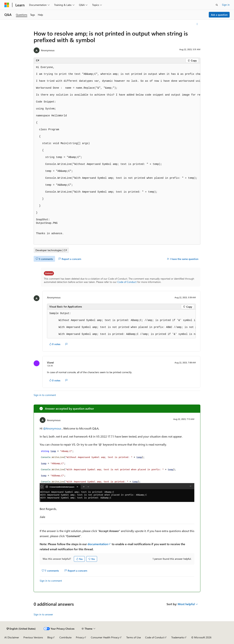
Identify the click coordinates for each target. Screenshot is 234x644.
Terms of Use (134, 637)
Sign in (226, 5)
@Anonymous (53, 428)
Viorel (50, 362)
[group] (117, 154)
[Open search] (217, 5)
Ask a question (219, 15)
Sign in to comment (45, 395)
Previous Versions (33, 637)
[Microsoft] (7, 5)
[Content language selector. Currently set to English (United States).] (21, 629)
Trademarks (178, 637)
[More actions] (197, 24)
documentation (98, 544)
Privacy (80, 637)
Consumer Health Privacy (105, 637)
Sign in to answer (43, 614)
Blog (50, 637)
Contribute (65, 637)
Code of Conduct (127, 282)
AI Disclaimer (12, 637)
